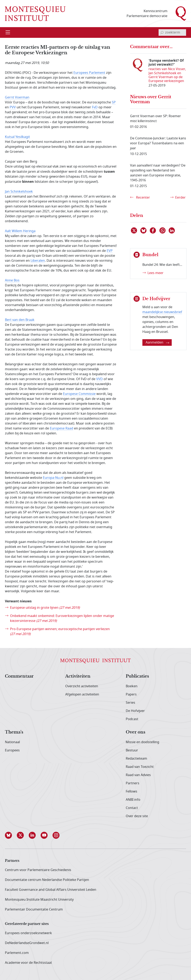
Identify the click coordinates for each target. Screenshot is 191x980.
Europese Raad (62, 428)
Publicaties (137, 676)
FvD (95, 107)
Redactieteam (136, 759)
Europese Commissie (79, 394)
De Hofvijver (135, 711)
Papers (131, 694)
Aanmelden (157, 342)
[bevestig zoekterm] (162, 32)
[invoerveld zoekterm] (172, 32)
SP (114, 102)
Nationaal (12, 742)
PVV (13, 107)
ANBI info (133, 800)
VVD (100, 379)
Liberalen (38, 261)
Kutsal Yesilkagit (17, 137)
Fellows (132, 791)
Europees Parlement (89, 73)
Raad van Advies (138, 775)
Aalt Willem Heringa (20, 231)
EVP (110, 251)
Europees (12, 750)
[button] (11, 835)
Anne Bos (12, 280)
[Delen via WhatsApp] (163, 230)
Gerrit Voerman (17, 97)
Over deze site (137, 816)
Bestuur (132, 750)
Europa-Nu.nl (53, 478)
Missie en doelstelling (142, 742)
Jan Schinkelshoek (19, 192)
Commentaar (19, 676)
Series (130, 703)
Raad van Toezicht (140, 767)
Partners (133, 783)
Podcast (132, 719)
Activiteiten (78, 676)
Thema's (14, 732)
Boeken (132, 686)
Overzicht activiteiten (82, 686)
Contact (132, 808)
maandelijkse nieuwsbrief (162, 312)
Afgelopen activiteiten (82, 694)
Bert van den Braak (20, 320)
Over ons (136, 732)
